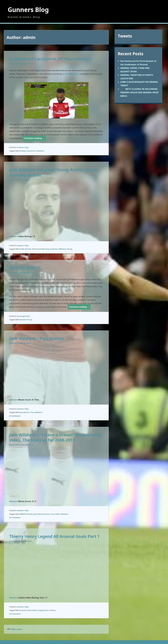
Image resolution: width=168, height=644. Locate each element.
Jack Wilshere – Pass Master (37, 338)
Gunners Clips (23, 147)
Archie (22, 249)
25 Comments (15, 416)
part (47, 610)
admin (30, 64)
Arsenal (22, 151)
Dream (30, 514)
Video (58, 514)
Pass (32, 412)
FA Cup (29, 320)
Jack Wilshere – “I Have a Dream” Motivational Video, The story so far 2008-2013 (55, 437)
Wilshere (62, 249)
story (52, 514)
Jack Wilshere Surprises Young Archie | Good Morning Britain (53, 172)
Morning (45, 249)
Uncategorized (23, 316)
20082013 (23, 514)
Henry (35, 610)
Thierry (53, 610)
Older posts (16, 629)
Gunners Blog (28, 10)
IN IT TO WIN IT (25, 268)
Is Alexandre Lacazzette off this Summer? (50, 59)
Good (34, 249)
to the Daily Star (70, 74)
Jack (39, 249)
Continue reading (35, 139)
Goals (29, 610)
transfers (40, 151)
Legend (41, 610)
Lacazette (31, 151)
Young (70, 249)
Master (26, 412)
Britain (28, 249)
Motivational (43, 514)
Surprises (54, 249)
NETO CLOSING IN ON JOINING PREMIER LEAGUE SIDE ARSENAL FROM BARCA (139, 92)
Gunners (13, 236)
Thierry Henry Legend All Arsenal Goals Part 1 (54, 536)
